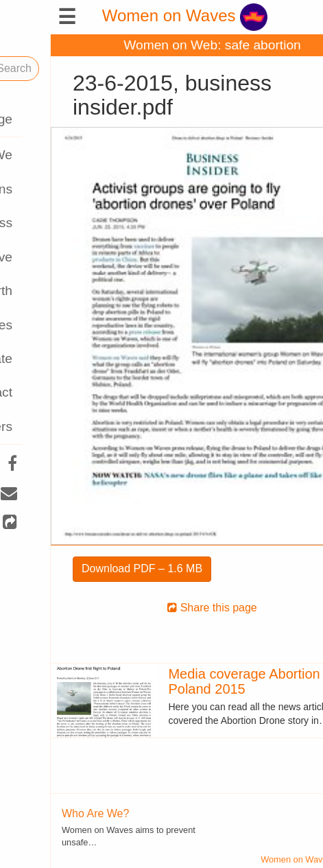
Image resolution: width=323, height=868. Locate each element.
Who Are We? (45, 813)
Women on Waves (134, 15)
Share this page (161, 608)
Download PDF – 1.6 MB (91, 568)
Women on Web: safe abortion (161, 45)
